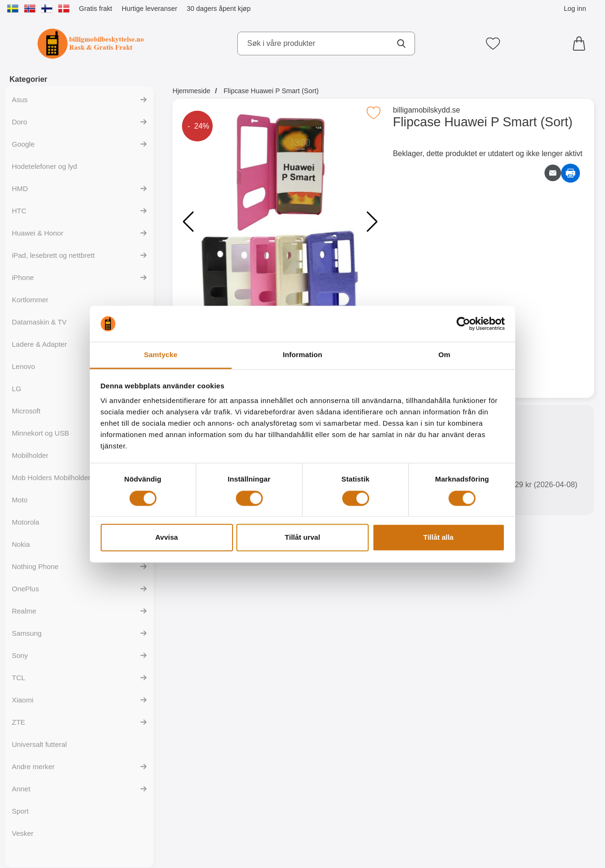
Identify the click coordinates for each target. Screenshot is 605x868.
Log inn (575, 9)
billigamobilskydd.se (426, 110)
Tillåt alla (439, 538)
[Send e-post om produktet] (553, 173)
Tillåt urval (303, 538)
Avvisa (167, 538)
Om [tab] (444, 355)
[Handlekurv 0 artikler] (581, 44)
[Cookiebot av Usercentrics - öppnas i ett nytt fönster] (463, 324)
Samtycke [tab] (161, 355)
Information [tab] (302, 355)
